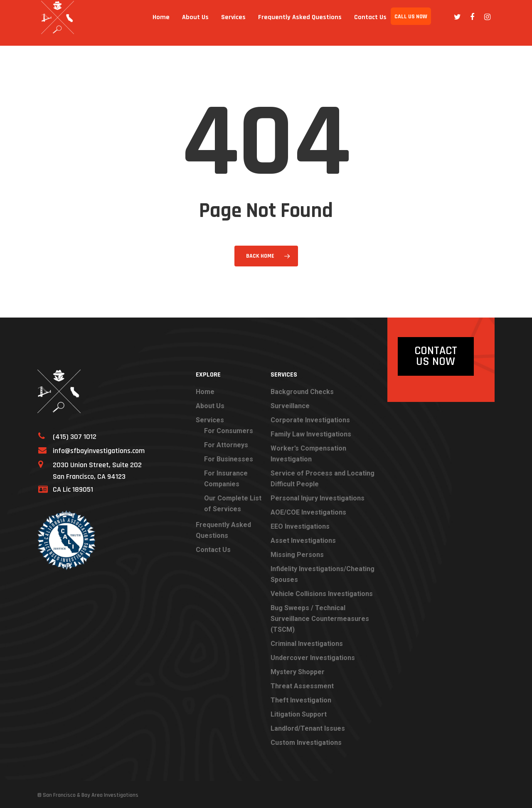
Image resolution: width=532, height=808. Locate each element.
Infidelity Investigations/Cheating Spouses (323, 574)
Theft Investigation (301, 700)
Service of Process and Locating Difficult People (323, 479)
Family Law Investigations (311, 434)
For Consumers (229, 431)
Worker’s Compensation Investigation (308, 454)
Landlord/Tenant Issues (308, 728)
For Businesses (229, 459)
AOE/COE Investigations (308, 512)
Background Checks (302, 392)
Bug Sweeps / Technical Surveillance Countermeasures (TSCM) (320, 619)
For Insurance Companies (226, 479)
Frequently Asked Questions (300, 23)
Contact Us (370, 23)
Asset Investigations (303, 541)
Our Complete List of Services (233, 504)
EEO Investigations (300, 526)
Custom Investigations (306, 743)
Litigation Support (299, 714)
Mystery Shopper (298, 672)
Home (161, 23)
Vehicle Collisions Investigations (322, 594)
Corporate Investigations (310, 420)
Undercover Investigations (313, 658)
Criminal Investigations (307, 644)
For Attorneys (226, 445)
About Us (195, 23)
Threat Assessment (302, 686)
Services (233, 23)
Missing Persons (297, 555)
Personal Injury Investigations (318, 498)
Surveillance (290, 406)
